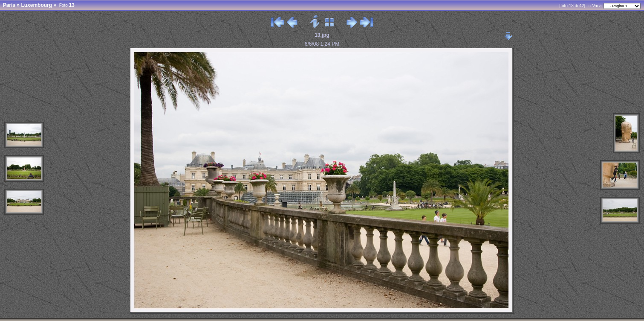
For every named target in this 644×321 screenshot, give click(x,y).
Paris (9, 5)
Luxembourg (36, 5)
